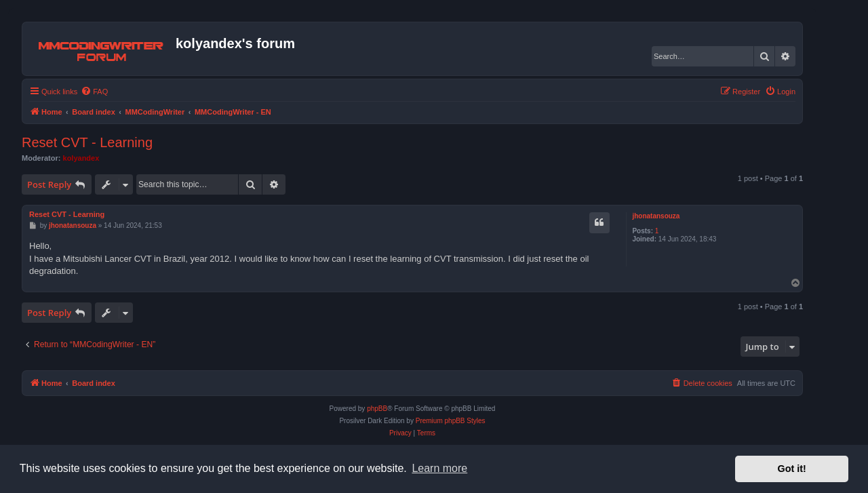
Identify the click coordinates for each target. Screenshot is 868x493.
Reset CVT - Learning (87, 142)
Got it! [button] (792, 469)
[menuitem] (94, 92)
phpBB (377, 409)
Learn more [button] (439, 468)
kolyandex (81, 158)
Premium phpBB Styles (451, 421)
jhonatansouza (656, 216)
